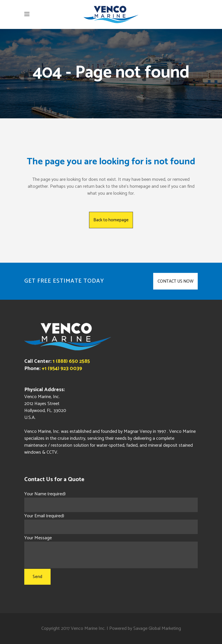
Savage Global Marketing (157, 629)
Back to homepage (111, 220)
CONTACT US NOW (175, 281)
